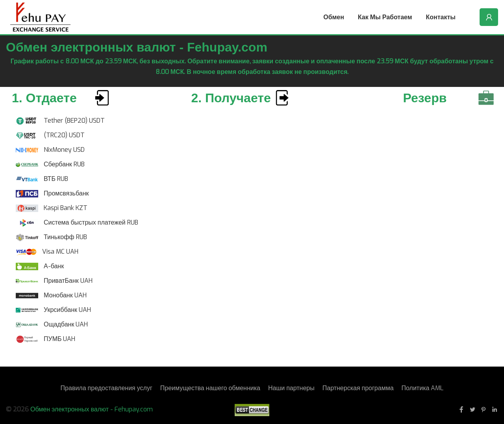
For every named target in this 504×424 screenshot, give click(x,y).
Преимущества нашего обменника (210, 388)
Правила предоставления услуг (107, 388)
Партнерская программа (358, 388)
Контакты (441, 17)
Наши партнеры (291, 388)
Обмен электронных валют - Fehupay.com (92, 409)
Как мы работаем (385, 17)
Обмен (334, 17)
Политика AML (423, 388)
